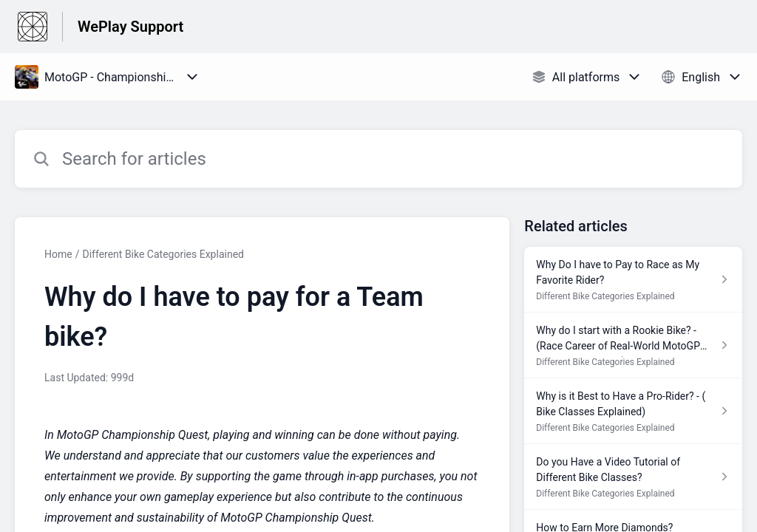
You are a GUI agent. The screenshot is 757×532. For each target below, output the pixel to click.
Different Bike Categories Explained (163, 254)
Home (58, 254)
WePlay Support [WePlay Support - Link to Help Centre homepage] (130, 27)
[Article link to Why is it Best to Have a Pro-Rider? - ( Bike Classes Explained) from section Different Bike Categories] (633, 411)
